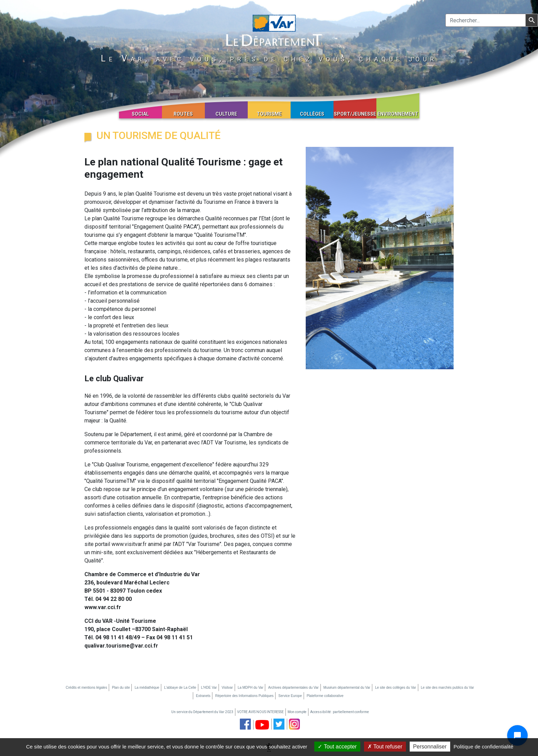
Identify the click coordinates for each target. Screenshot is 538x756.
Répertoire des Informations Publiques (244, 696)
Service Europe (290, 696)
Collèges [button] (312, 114)
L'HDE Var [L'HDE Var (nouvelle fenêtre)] (209, 688)
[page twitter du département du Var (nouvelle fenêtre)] (279, 724)
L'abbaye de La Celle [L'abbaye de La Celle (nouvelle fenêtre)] (180, 688)
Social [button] (140, 114)
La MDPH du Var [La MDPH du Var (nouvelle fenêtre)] (251, 688)
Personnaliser (430, 747)
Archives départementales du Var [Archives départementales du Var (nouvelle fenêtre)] (293, 688)
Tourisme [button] (269, 114)
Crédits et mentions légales (87, 688)
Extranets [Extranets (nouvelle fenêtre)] (203, 696)
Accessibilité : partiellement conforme (340, 712)
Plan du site (121, 688)
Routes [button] (183, 114)
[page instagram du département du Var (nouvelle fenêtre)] (294, 724)
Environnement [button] (398, 114)
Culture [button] (226, 114)
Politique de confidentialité (483, 747)
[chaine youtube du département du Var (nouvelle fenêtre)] (262, 725)
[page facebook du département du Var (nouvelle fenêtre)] (245, 724)
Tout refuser (385, 747)
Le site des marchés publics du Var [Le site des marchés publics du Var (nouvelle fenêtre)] (448, 688)
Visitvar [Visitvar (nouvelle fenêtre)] (227, 688)
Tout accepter (337, 747)
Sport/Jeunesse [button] (355, 114)
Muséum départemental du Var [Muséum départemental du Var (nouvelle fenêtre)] (347, 688)
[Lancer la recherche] (532, 20)
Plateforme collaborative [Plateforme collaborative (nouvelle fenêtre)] (325, 696)
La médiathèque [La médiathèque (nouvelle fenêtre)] (147, 688)
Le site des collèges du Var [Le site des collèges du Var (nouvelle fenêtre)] (395, 688)
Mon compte (297, 712)
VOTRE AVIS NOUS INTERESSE (260, 712)
